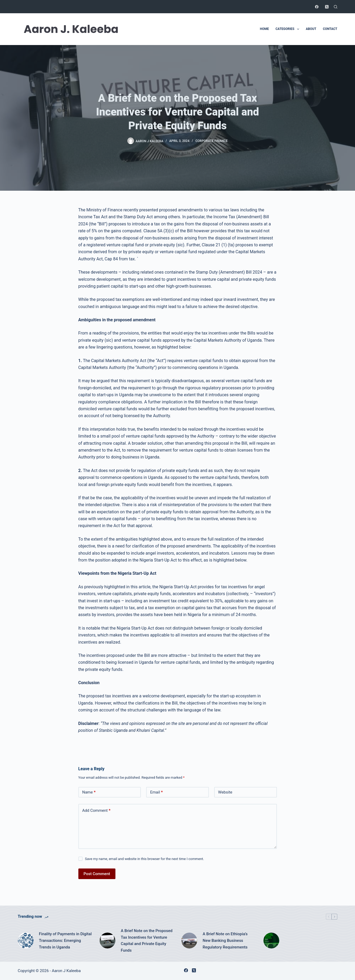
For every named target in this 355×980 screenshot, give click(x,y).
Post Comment (97, 874)
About (311, 29)
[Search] (336, 7)
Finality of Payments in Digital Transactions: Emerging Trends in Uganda (65, 941)
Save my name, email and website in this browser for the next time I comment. (145, 859)
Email (156, 792)
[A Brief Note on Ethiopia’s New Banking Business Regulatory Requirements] (189, 941)
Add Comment (96, 811)
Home (264, 29)
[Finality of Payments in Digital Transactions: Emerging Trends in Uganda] (26, 941)
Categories (289, 29)
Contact (330, 29)
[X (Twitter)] (327, 7)
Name (89, 792)
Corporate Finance (212, 141)
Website (225, 792)
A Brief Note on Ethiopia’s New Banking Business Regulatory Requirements (225, 941)
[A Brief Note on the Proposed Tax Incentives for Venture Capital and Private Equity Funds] (107, 941)
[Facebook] (317, 7)
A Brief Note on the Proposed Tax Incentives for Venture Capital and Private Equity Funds (147, 941)
